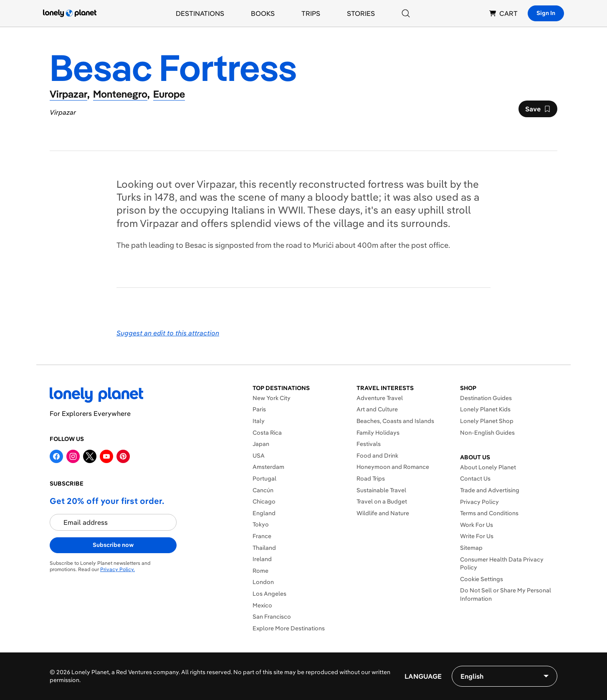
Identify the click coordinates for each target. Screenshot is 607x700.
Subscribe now (113, 545)
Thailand (264, 548)
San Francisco (272, 617)
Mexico (262, 605)
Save (538, 111)
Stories (361, 13)
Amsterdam (268, 467)
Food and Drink (377, 456)
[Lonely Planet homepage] (70, 13)
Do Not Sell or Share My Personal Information (506, 594)
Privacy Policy (479, 502)
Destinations (200, 13)
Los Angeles (269, 594)
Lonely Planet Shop (487, 421)
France (262, 536)
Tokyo (261, 524)
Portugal (264, 478)
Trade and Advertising (490, 490)
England (264, 513)
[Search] (406, 13)
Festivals (369, 444)
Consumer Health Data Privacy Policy (502, 564)
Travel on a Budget (382, 501)
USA (259, 456)
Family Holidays (378, 433)
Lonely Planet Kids (485, 409)
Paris (259, 409)
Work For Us (477, 525)
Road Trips (371, 478)
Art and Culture (377, 409)
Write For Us (477, 536)
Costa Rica (267, 433)
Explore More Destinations (289, 628)
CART (503, 13)
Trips (311, 13)
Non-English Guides (487, 433)
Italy (259, 421)
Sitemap (471, 548)
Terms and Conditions (489, 513)
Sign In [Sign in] (546, 13)
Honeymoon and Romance (393, 467)
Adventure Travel (380, 398)
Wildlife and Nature (383, 513)
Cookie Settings (482, 579)
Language (423, 676)
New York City (272, 398)
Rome (261, 571)
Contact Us (475, 478)
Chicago (264, 501)
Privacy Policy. (118, 569)
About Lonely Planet (488, 467)
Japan (261, 444)
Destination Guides (486, 398)
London (263, 582)
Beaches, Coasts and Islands (395, 421)
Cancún (263, 490)
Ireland (262, 559)
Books (263, 13)
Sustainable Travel (381, 490)
